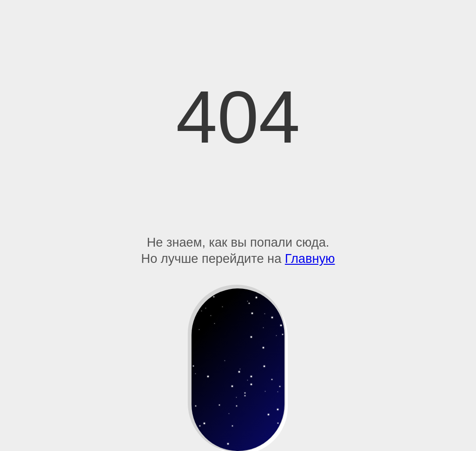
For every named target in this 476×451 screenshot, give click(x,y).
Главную (310, 258)
